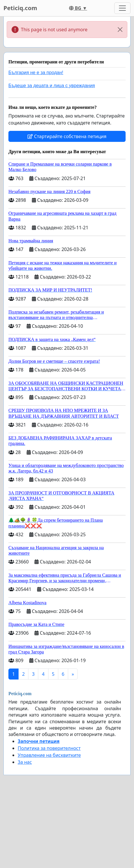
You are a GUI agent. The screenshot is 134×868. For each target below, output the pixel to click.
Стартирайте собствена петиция (67, 136)
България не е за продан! (36, 73)
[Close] (120, 30)
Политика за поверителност (49, 748)
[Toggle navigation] (122, 8)
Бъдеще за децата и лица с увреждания (52, 86)
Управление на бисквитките (49, 755)
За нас (25, 762)
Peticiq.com (20, 8)
